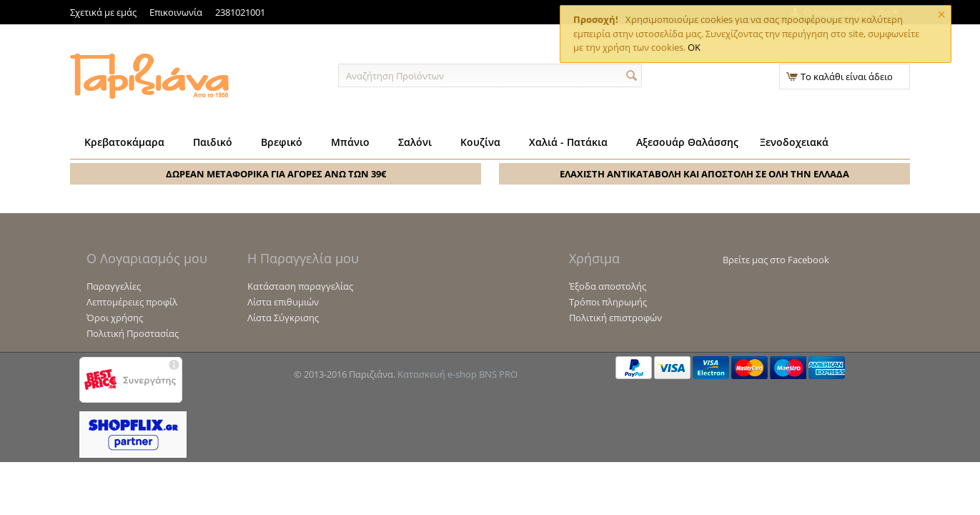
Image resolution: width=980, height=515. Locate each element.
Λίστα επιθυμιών (283, 302)
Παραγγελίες (114, 286)
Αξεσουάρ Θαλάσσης (687, 142)
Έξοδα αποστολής (608, 286)
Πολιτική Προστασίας (133, 333)
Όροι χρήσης (115, 318)
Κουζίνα (480, 142)
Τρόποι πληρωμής (608, 302)
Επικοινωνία (176, 12)
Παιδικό (213, 142)
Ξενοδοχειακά (794, 142)
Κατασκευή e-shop (437, 374)
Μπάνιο (350, 142)
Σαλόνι (415, 142)
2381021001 (240, 12)
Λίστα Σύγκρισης (283, 318)
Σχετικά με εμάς (103, 12)
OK (694, 47)
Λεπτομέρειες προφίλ (132, 302)
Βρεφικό (282, 142)
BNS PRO (498, 374)
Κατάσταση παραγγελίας (300, 286)
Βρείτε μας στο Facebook (776, 260)
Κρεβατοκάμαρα (124, 142)
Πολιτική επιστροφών (615, 318)
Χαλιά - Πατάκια (568, 142)
